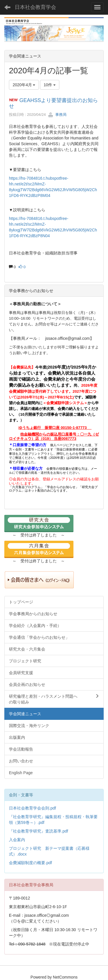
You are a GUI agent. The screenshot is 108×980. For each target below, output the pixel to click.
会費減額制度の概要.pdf (30, 863)
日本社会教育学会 (35, 7)
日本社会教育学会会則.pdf (32, 808)
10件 (50, 85)
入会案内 (17, 840)
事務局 (57, 115)
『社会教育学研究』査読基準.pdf (38, 831)
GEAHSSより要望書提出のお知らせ (53, 103)
